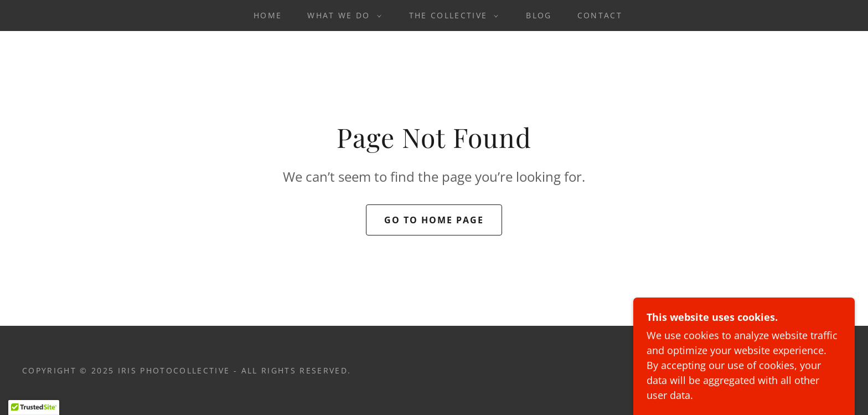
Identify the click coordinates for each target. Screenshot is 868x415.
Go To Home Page (434, 220)
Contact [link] (600, 15)
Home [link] (268, 15)
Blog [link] (539, 15)
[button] (341, 16)
